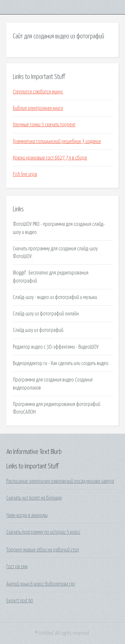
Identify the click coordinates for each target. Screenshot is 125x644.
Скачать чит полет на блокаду (34, 498)
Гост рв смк (17, 567)
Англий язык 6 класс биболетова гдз (41, 584)
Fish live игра (25, 174)
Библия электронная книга (38, 108)
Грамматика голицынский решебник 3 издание (57, 141)
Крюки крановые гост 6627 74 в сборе (50, 158)
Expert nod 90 (20, 601)
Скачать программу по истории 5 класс (43, 532)
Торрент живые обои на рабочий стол (43, 550)
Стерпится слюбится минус (38, 92)
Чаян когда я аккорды (27, 515)
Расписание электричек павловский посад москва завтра (60, 481)
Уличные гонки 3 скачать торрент (44, 125)
